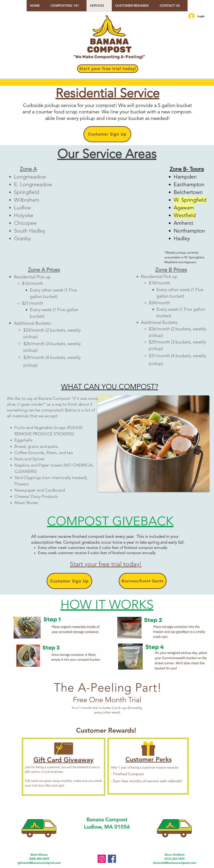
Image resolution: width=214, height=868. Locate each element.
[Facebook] (112, 859)
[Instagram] (102, 859)
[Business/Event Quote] (143, 581)
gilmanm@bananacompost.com (39, 863)
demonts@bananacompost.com (175, 863)
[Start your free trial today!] (108, 69)
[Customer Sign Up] (107, 134)
